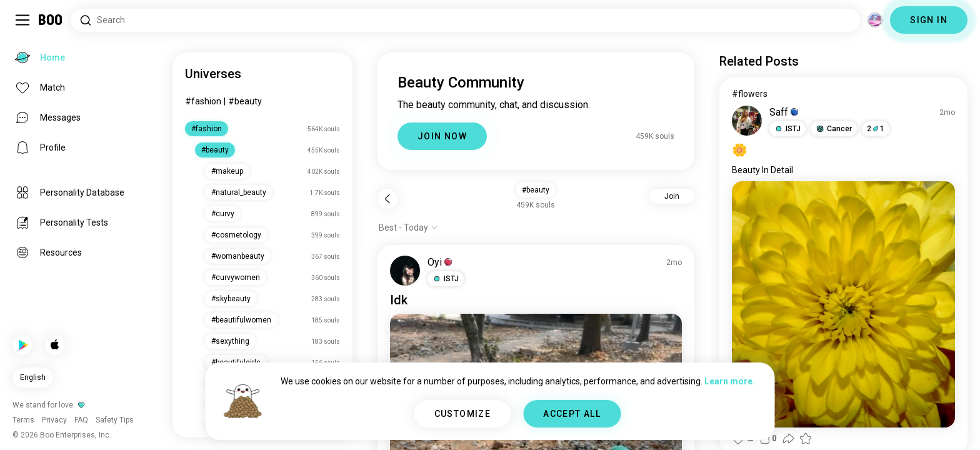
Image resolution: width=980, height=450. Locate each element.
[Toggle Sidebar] (22, 20)
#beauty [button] (536, 190)
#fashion (203, 101)
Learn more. (730, 381)
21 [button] (876, 129)
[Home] (51, 20)
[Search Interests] (465, 20)
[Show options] (408, 227)
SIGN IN (929, 20)
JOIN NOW (442, 136)
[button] (446, 279)
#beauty (245, 101)
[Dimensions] (875, 20)
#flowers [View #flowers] (750, 94)
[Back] (387, 199)
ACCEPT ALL (572, 414)
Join (672, 196)
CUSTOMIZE (463, 414)
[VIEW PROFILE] (405, 271)
